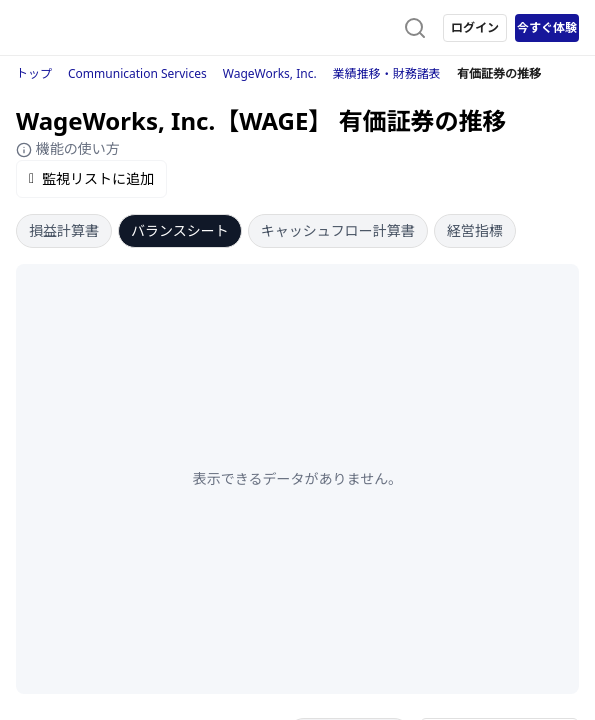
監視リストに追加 (91, 178)
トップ (34, 73)
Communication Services (137, 73)
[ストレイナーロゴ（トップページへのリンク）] (96, 28)
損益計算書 (64, 230)
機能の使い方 (68, 148)
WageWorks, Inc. (270, 73)
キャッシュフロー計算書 (338, 230)
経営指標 (475, 230)
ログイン (475, 27)
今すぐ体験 (547, 27)
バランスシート (180, 230)
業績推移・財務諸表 (387, 73)
